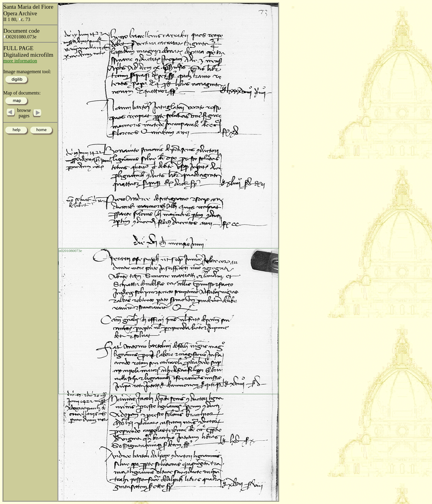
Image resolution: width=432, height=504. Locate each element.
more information (20, 61)
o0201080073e (70, 251)
